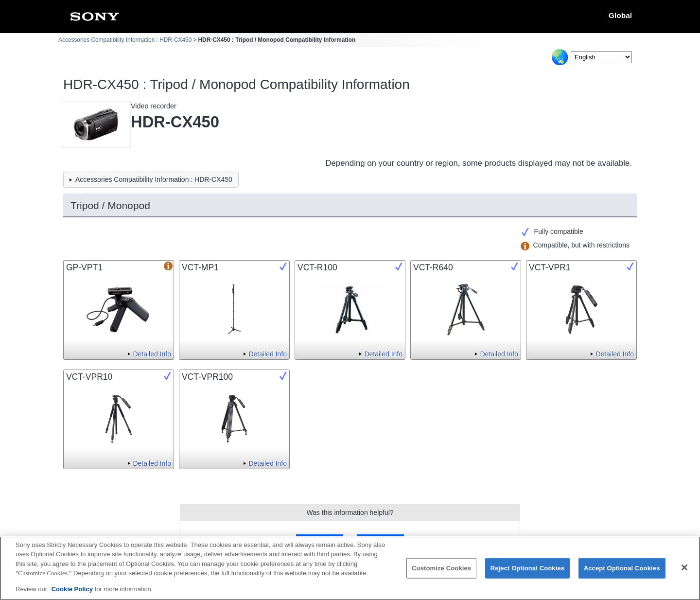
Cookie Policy (73, 594)
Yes (320, 541)
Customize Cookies (441, 573)
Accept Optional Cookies (622, 573)
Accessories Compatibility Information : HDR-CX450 (125, 40)
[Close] (684, 573)
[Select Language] (601, 57)
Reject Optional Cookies (528, 573)
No (380, 541)
